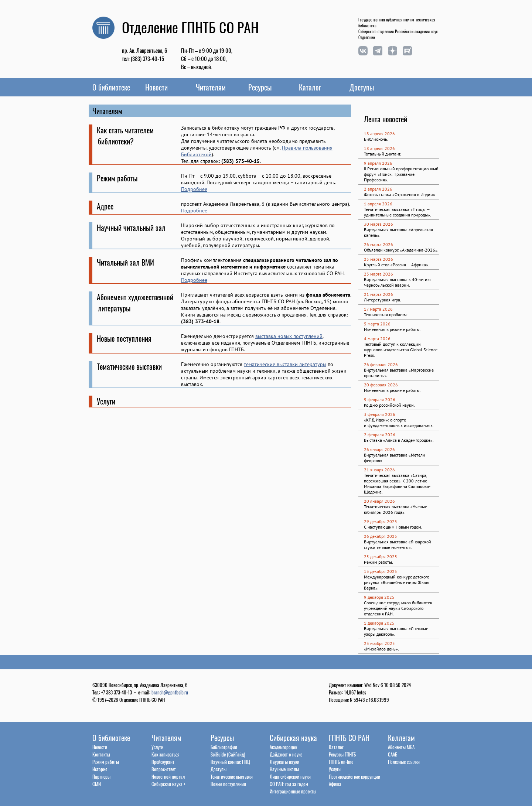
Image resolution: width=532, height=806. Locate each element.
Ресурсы (260, 87)
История (100, 769)
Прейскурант (163, 762)
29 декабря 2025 (381, 521)
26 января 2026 (379, 449)
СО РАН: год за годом (289, 784)
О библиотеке (111, 87)
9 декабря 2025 (379, 597)
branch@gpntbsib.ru (170, 692)
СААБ (393, 754)
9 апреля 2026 (378, 163)
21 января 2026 (379, 470)
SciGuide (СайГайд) (228, 754)
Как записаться (166, 754)
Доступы (362, 87)
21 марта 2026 (378, 294)
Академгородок (283, 747)
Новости (156, 87)
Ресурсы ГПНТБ (342, 754)
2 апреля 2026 (378, 189)
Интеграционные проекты (293, 791)
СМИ (97, 784)
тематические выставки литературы (285, 364)
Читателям (211, 87)
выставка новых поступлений (289, 336)
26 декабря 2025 (381, 536)
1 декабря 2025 (379, 623)
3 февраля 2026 (380, 414)
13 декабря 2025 (381, 571)
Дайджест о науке (286, 754)
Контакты (101, 754)
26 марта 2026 (378, 244)
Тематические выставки (232, 776)
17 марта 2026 (378, 309)
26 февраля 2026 (381, 364)
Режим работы (106, 762)
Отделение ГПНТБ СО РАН (190, 27)
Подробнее (194, 189)
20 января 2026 (379, 501)
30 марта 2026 (378, 224)
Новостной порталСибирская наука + (168, 780)
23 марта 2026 (378, 274)
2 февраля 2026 (380, 435)
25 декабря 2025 (381, 556)
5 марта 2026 (377, 324)
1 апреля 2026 (378, 204)
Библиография (224, 747)
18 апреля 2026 (379, 134)
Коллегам (401, 738)
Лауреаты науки (284, 762)
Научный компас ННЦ (230, 762)
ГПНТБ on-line (341, 762)
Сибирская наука (293, 738)
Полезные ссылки (404, 762)
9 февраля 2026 (380, 399)
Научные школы (284, 769)
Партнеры (101, 776)
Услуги (157, 747)
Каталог (310, 87)
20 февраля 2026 (381, 385)
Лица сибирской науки (290, 776)
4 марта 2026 (377, 339)
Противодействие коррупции (354, 776)
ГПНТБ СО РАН (349, 738)
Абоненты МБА (401, 747)
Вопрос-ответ (164, 769)
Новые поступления (228, 784)
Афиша (335, 784)
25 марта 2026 (378, 259)
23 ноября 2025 (379, 643)
